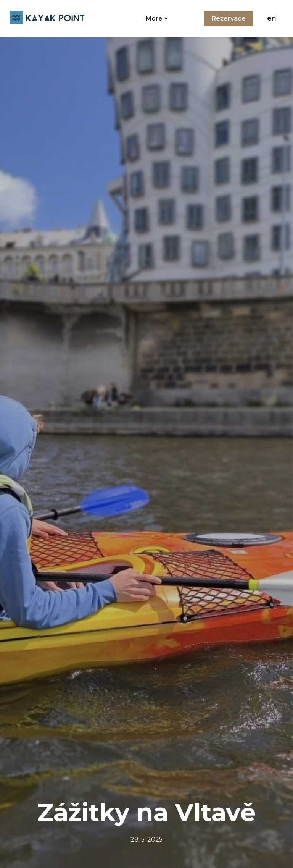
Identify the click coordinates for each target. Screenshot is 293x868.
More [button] (163, 19)
